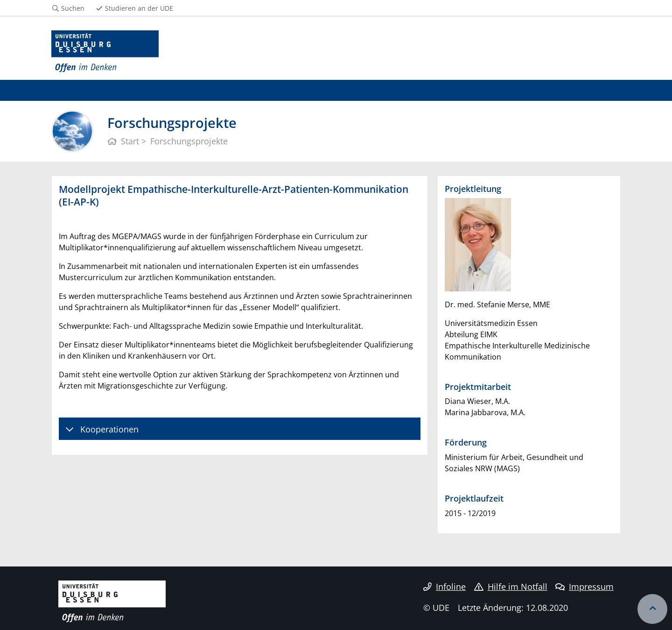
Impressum (584, 587)
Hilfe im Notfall (511, 587)
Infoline (444, 587)
